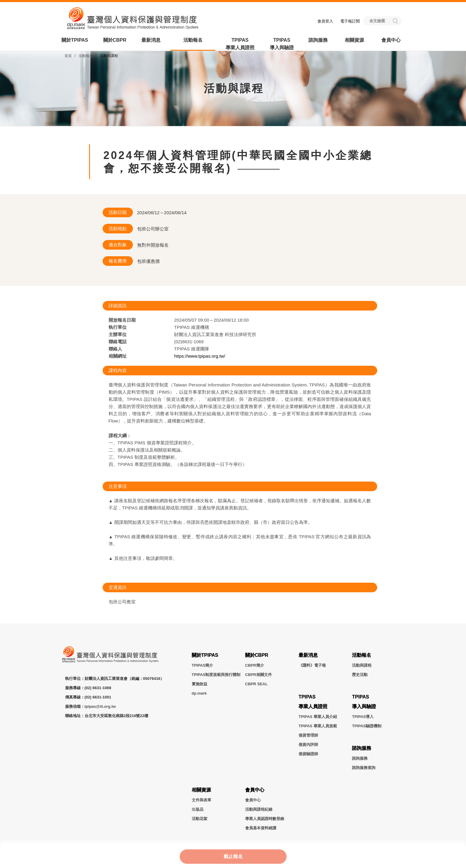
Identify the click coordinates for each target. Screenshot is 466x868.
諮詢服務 (318, 40)
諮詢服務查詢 (364, 768)
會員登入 (325, 21)
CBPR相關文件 (259, 675)
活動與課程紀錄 (259, 809)
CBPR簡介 (255, 665)
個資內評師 (308, 745)
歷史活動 (360, 675)
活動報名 (193, 40)
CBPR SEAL (256, 684)
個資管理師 (308, 735)
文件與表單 (201, 800)
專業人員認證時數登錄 (265, 819)
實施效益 (200, 684)
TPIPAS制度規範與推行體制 (216, 675)
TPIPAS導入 (363, 717)
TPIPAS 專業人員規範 (318, 726)
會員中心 (391, 40)
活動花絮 (200, 819)
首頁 (68, 56)
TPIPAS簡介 (203, 665)
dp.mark (199, 693)
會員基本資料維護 (261, 828)
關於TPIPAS (75, 40)
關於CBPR (115, 40)
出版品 (198, 809)
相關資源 (354, 40)
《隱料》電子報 (312, 665)
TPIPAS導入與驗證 (282, 44)
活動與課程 (109, 56)
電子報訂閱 (350, 21)
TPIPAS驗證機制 (367, 726)
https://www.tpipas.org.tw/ (200, 356)
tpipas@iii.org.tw (100, 706)
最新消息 (151, 40)
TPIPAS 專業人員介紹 (318, 717)
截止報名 (233, 856)
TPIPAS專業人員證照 (240, 44)
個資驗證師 (308, 754)
